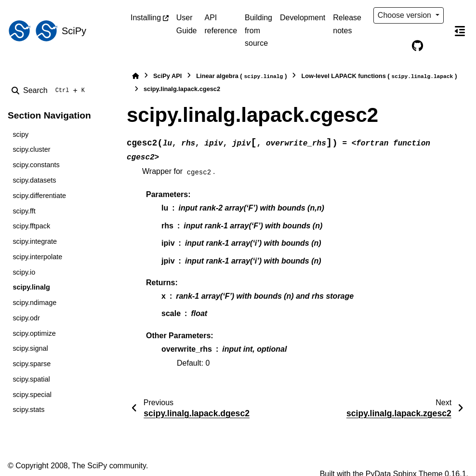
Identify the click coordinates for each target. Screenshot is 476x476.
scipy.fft (24, 211)
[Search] (50, 91)
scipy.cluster (31, 149)
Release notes (347, 24)
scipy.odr (26, 318)
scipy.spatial (31, 379)
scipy (20, 134)
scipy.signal (30, 348)
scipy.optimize (34, 333)
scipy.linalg (31, 287)
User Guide (187, 24)
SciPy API (167, 76)
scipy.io (24, 272)
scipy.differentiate (39, 196)
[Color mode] (397, 46)
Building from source (258, 30)
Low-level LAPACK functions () (379, 76)
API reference (221, 24)
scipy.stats (28, 410)
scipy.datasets (34, 180)
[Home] (135, 76)
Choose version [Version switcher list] (406, 15)
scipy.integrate (35, 241)
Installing (146, 18)
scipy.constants (36, 165)
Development (303, 18)
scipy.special (32, 395)
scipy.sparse (32, 364)
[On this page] (460, 31)
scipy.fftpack (31, 226)
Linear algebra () (241, 76)
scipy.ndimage (34, 303)
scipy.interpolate (37, 257)
